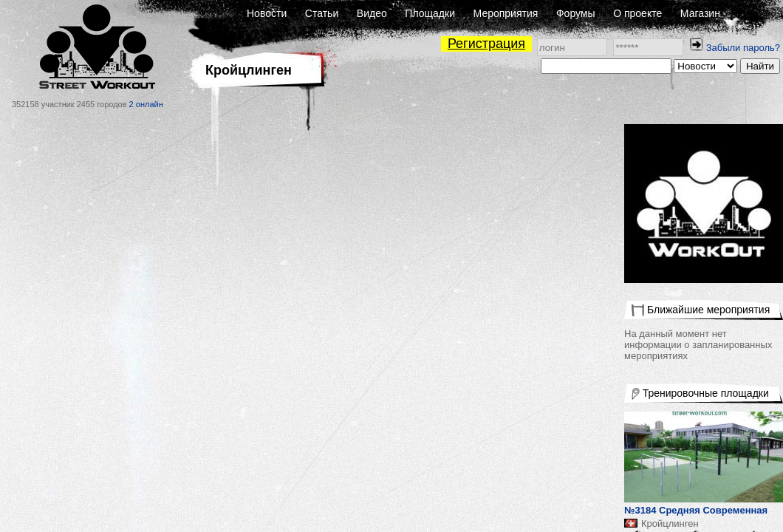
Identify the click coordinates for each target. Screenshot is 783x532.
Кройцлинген (670, 524)
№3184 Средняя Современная (696, 510)
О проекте (637, 13)
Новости (267, 13)
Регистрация (486, 44)
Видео (372, 13)
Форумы (576, 13)
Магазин (700, 13)
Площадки (430, 13)
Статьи (322, 13)
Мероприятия (506, 13)
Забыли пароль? (743, 48)
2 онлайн (146, 104)
